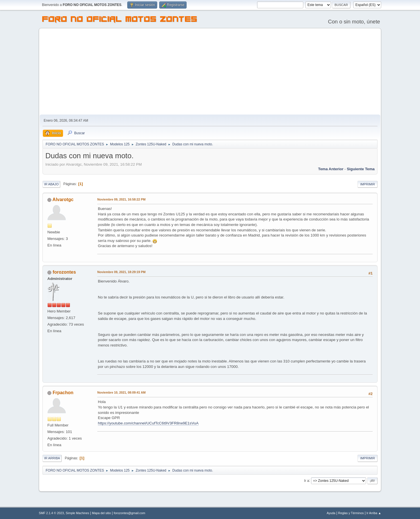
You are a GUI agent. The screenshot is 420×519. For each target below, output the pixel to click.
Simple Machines (77, 513)
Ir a (307, 480)
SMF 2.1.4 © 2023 (51, 513)
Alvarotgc (63, 200)
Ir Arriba (52, 458)
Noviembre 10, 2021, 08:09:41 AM (121, 392)
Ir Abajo (51, 184)
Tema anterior (331, 169)
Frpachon (63, 393)
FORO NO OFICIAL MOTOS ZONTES (120, 20)
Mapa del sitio (101, 513)
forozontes (64, 272)
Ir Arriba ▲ (374, 513)
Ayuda (331, 513)
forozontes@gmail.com (130, 513)
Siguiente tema (361, 169)
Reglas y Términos (351, 513)
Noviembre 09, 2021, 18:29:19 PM (121, 272)
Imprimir (367, 184)
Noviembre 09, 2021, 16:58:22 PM (121, 199)
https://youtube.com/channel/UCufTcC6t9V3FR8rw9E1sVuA (148, 423)
